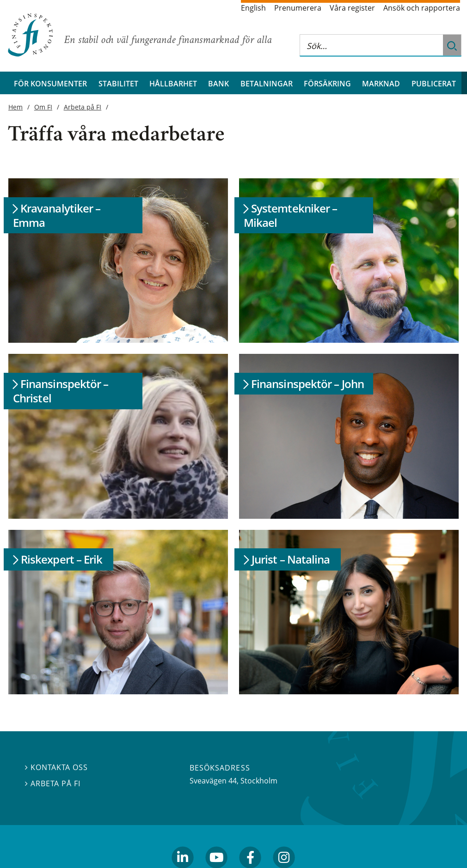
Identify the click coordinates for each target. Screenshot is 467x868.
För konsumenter (50, 83)
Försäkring (327, 83)
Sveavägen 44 (213, 781)
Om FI (43, 107)
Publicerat (434, 83)
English (253, 8)
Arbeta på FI (83, 107)
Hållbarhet (173, 83)
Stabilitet (118, 83)
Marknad (381, 83)
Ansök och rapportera (422, 8)
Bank (218, 83)
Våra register (352, 8)
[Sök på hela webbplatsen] (371, 46)
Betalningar (267, 83)
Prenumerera (298, 8)
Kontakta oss (56, 767)
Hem (15, 107)
